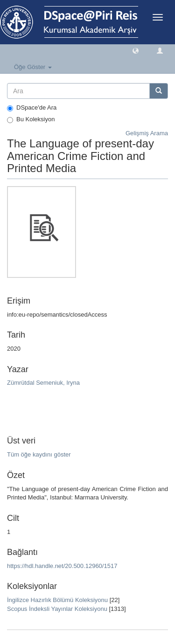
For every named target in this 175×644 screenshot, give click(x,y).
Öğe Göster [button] (33, 67)
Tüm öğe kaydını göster (39, 454)
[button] (136, 50)
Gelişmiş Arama (147, 133)
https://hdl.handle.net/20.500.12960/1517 (62, 566)
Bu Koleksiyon (31, 119)
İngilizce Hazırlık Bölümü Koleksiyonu (57, 600)
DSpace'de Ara (32, 108)
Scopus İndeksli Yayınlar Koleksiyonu (57, 609)
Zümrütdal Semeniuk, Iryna (43, 383)
